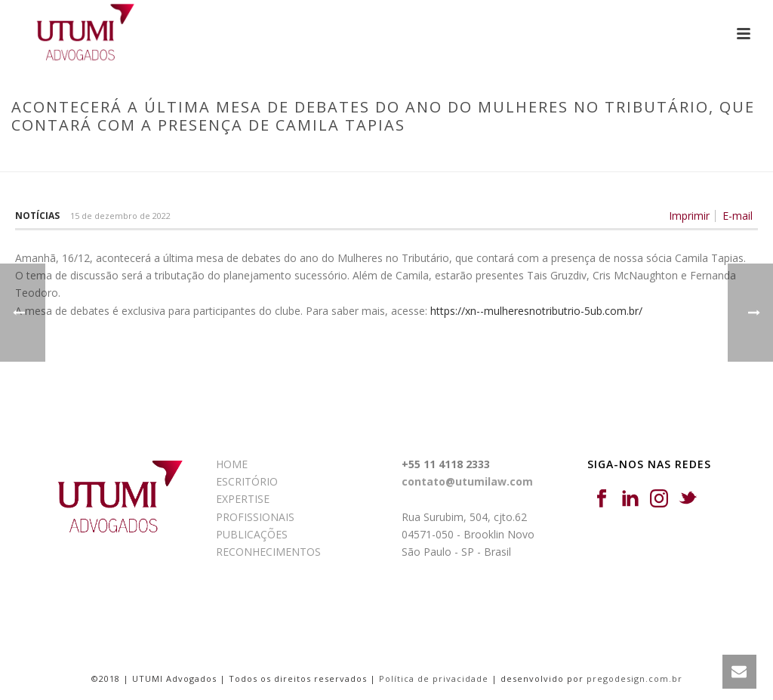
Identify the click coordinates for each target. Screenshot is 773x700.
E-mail (738, 216)
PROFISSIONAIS (255, 517)
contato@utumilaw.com (467, 481)
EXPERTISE (243, 499)
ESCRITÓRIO (247, 481)
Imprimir (689, 216)
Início (100, 157)
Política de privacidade (434, 678)
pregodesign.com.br (634, 678)
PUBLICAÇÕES (252, 534)
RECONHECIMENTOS (268, 552)
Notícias (37, 216)
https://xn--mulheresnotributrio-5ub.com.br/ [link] (536, 311)
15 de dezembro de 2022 (120, 216)
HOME (232, 464)
